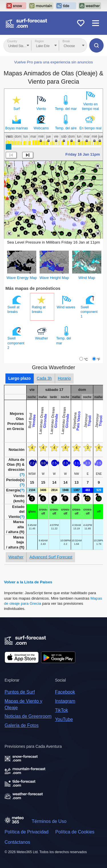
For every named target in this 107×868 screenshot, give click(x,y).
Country (12, 41)
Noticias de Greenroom (28, 716)
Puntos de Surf (20, 692)
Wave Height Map (54, 278)
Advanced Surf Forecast (51, 557)
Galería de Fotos (22, 725)
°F (98, 359)
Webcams (41, 128)
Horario (64, 378)
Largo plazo (20, 378)
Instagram (65, 701)
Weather (42, 333)
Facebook (65, 692)
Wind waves (66, 302)
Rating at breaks (40, 304)
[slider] (9, 147)
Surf (17, 109)
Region (39, 41)
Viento (41, 109)
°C (86, 359)
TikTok (62, 710)
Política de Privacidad (27, 832)
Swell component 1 (89, 307)
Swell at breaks (15, 304)
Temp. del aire (66, 128)
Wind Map (87, 278)
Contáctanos (17, 842)
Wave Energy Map (22, 278)
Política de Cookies (75, 832)
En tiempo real (90, 128)
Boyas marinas (16, 128)
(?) (22, 474)
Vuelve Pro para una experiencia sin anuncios (53, 62)
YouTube (64, 719)
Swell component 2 (16, 338)
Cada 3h (44, 378)
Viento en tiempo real (90, 107)
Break (66, 41)
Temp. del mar (66, 109)
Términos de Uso (49, 821)
